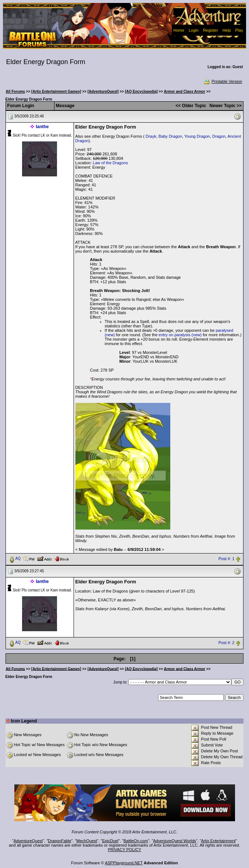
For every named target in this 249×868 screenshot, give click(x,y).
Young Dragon (197, 136)
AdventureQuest (28, 841)
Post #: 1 (226, 559)
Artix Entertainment (218, 841)
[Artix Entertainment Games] (56, 92)
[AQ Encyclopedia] (141, 92)
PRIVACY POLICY (125, 850)
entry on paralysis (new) (180, 335)
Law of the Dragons (110, 163)
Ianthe (42, 127)
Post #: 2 (226, 643)
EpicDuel (110, 841)
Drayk (151, 136)
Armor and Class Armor (184, 92)
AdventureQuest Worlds (175, 841)
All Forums (15, 92)
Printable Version (223, 81)
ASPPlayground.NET (124, 863)
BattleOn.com (136, 841)
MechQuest (87, 841)
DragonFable (60, 841)
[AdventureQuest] (103, 92)
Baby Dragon (170, 136)
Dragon (219, 136)
